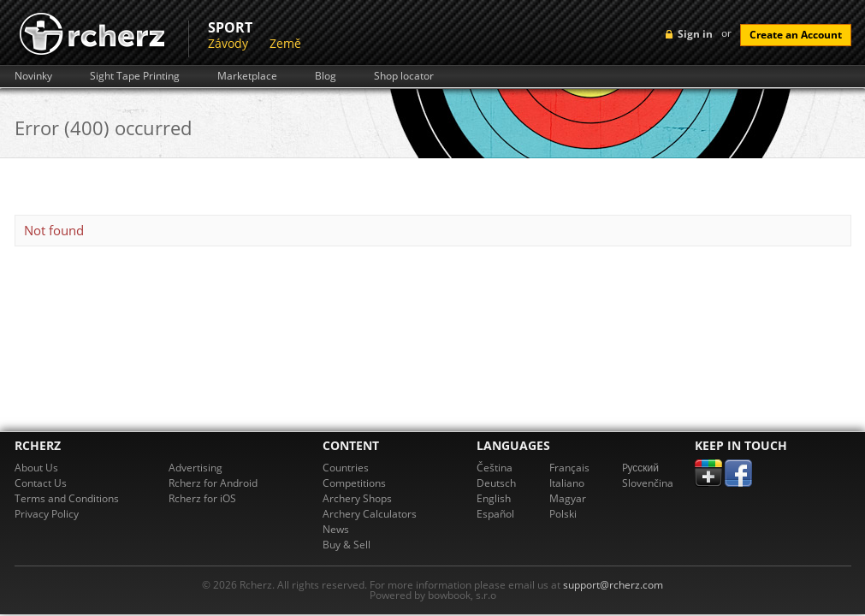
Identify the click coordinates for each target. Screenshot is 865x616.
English (494, 498)
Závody (228, 43)
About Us (36, 468)
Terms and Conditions (67, 498)
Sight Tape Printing (135, 76)
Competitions (354, 483)
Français (569, 468)
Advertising (196, 468)
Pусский (641, 468)
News (336, 529)
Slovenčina (648, 483)
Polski (563, 514)
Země (285, 43)
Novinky (33, 76)
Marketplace (247, 76)
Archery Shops (357, 498)
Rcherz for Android (213, 483)
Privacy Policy (47, 514)
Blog (326, 76)
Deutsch (496, 483)
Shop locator (404, 76)
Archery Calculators (370, 514)
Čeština (495, 468)
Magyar (568, 498)
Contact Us (41, 483)
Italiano (567, 483)
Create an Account (796, 35)
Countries (346, 468)
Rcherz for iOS (202, 498)
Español (495, 514)
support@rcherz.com (613, 585)
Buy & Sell (347, 545)
